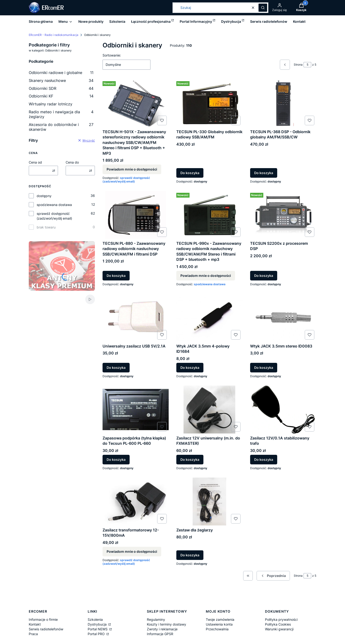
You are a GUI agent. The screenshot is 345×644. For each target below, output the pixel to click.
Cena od (35, 162)
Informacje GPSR (160, 634)
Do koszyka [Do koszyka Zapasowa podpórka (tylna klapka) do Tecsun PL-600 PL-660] (116, 459)
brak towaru (46, 227)
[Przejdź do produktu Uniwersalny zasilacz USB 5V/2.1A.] (136, 318)
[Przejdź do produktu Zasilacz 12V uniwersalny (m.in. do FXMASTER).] (209, 410)
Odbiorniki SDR (61, 88)
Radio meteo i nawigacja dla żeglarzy (61, 114)
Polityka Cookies (278, 624)
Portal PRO (97, 634)
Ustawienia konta (219, 624)
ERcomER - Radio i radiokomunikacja (54, 35)
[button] (263, 8)
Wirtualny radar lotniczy (51, 104)
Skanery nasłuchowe (61, 80)
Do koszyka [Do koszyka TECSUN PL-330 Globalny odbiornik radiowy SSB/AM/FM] (190, 173)
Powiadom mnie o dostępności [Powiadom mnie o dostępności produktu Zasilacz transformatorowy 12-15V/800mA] (132, 551)
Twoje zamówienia (220, 619)
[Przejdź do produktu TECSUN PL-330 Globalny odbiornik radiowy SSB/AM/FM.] (209, 103)
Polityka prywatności (281, 619)
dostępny (44, 196)
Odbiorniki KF (61, 96)
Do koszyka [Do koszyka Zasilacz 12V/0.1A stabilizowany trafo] (264, 459)
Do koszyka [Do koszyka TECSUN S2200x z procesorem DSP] (264, 276)
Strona (298, 65)
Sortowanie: (112, 55)
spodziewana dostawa (54, 205)
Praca (33, 634)
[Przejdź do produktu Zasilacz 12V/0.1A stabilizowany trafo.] (283, 410)
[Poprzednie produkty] (273, 576)
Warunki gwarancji (279, 629)
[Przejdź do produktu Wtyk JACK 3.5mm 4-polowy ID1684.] (209, 318)
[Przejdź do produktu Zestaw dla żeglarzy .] (209, 502)
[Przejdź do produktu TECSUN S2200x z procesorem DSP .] (283, 215)
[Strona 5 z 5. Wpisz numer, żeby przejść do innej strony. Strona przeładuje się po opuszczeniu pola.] (307, 65)
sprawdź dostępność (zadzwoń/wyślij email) (54, 216)
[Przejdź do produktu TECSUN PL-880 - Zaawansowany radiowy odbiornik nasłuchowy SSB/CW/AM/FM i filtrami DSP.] (136, 215)
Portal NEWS (98, 629)
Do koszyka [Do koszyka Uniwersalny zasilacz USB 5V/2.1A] (116, 368)
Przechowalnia (217, 629)
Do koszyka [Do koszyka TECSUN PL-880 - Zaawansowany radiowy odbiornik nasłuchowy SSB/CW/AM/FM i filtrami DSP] (116, 276)
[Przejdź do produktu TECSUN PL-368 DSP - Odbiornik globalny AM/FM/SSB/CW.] (283, 103)
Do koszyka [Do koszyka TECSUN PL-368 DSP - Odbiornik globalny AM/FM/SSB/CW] (264, 173)
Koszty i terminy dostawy (167, 624)
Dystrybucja (98, 624)
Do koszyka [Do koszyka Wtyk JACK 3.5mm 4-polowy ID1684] (190, 368)
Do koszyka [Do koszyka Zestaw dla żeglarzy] (190, 555)
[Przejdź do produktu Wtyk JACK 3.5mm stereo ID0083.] (283, 318)
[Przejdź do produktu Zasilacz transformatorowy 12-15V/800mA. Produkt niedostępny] (136, 502)
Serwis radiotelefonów (46, 629)
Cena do (72, 162)
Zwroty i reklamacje (162, 629)
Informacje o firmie (43, 619)
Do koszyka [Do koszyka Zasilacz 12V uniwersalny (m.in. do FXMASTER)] (190, 459)
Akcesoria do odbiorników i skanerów (61, 127)
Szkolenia (95, 619)
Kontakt (35, 624)
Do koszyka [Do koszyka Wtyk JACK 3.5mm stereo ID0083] (264, 368)
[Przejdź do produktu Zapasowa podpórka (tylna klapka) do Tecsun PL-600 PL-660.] (136, 410)
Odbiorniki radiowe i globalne (61, 73)
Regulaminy (156, 619)
